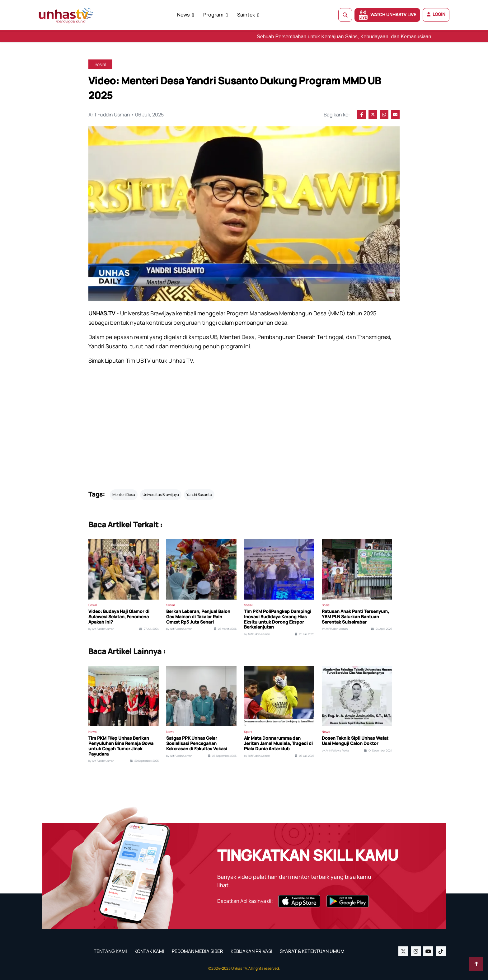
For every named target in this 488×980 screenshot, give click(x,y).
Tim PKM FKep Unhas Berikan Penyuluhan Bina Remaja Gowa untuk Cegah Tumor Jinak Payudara (121, 746)
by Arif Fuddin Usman (101, 629)
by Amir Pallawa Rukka (335, 751)
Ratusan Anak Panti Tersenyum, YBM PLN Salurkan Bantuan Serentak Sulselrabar (355, 617)
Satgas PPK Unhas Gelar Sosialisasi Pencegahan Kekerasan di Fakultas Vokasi (197, 743)
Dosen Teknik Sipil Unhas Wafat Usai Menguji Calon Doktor (355, 741)
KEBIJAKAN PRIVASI (251, 951)
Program (213, 15)
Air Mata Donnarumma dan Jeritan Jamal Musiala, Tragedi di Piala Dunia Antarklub (278, 743)
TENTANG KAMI (110, 951)
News (183, 15)
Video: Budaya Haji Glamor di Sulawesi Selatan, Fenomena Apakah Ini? (119, 617)
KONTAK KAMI (149, 951)
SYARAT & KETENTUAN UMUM (312, 951)
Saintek (246, 15)
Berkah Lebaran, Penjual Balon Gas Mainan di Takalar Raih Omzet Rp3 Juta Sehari (198, 617)
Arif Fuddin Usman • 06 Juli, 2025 (126, 115)
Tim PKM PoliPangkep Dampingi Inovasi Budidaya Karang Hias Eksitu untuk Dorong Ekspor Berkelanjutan (278, 619)
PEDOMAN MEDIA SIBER (197, 951)
